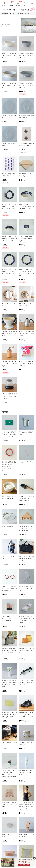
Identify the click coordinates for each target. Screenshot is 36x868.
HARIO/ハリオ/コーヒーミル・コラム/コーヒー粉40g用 (9, 364)
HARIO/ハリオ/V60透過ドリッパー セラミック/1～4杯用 (9, 334)
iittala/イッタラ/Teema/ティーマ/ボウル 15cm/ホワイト (9, 55)
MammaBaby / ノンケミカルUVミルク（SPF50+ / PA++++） (26, 773)
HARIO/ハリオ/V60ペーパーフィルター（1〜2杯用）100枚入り (26, 364)
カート (25, 5)
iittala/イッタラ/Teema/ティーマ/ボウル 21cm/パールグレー (27, 85)
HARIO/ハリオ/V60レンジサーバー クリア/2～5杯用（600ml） (9, 396)
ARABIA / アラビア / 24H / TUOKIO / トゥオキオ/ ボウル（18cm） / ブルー (27, 206)
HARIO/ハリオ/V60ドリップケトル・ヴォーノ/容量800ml (26, 334)
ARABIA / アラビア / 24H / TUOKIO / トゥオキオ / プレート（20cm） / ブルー (9, 206)
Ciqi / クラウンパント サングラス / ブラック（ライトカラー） (26, 683)
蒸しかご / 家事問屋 (7, 526)
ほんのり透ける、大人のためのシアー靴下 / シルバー (26, 588)
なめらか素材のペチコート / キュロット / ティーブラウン (9, 805)
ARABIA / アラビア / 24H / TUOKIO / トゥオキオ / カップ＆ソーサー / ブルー (9, 239)
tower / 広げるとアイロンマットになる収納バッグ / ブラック (27, 558)
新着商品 (11, 5)
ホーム (4, 5)
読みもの (18, 5)
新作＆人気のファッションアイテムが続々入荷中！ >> (16, 14)
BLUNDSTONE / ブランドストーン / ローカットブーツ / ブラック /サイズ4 (26, 715)
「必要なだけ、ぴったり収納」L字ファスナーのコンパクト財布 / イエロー (9, 715)
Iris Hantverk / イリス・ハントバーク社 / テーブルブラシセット (26, 528)
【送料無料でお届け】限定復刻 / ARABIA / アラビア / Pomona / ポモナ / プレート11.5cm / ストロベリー (9, 466)
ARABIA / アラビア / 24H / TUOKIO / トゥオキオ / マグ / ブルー (27, 239)
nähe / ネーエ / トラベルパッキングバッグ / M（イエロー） (26, 650)
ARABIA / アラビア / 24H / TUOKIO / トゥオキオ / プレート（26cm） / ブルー (9, 271)
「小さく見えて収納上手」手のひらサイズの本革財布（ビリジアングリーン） (9, 434)
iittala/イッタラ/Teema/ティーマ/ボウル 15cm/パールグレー (27, 55)
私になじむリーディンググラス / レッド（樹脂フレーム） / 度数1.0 (9, 588)
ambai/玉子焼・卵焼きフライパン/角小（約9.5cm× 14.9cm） (26, 498)
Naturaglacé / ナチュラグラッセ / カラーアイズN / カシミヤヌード (9, 618)
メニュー (32, 5)
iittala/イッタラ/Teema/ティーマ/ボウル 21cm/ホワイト (9, 85)
